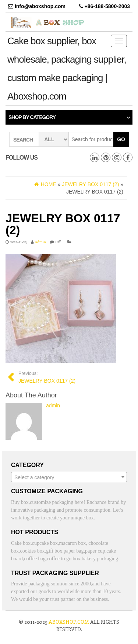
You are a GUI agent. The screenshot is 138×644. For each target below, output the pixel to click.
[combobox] (69, 477)
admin (41, 242)
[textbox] (69, 477)
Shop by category (32, 117)
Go (121, 139)
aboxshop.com (69, 622)
